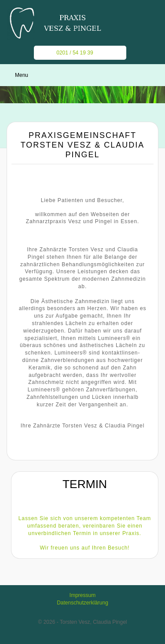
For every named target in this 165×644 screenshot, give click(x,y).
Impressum (82, 595)
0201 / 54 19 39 (70, 53)
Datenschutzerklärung (82, 603)
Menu (22, 75)
